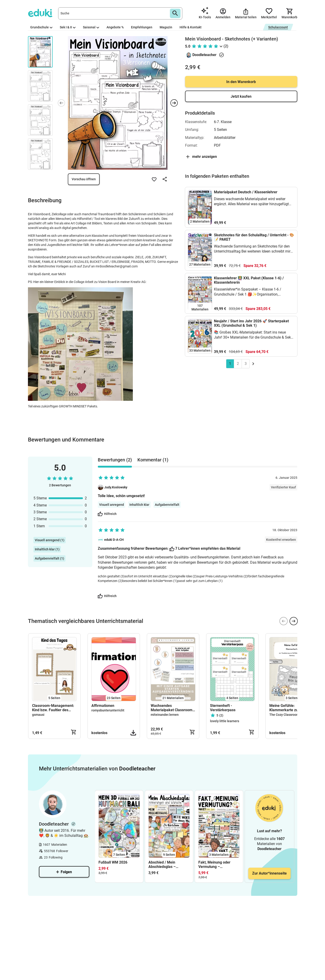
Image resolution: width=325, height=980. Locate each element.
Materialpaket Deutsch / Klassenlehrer (246, 192)
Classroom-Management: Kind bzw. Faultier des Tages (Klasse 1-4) (53, 708)
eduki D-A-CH (114, 540)
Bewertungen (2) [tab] (115, 460)
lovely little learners (225, 721)
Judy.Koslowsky (116, 487)
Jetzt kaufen (241, 96)
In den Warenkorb (241, 82)
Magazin (166, 27)
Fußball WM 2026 (113, 862)
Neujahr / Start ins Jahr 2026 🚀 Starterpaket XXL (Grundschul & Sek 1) (251, 323)
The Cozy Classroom (284, 715)
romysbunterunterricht (108, 710)
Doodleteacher (204, 55)
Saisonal (91, 27)
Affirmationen (103, 706)
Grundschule (41, 27)
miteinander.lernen (165, 715)
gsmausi (38, 715)
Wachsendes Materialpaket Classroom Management (172, 708)
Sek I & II (68, 27)
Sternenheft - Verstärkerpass (223, 708)
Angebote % (115, 27)
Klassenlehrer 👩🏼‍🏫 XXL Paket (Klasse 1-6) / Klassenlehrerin (249, 280)
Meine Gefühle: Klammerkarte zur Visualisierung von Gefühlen (284, 708)
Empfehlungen (142, 27)
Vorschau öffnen (84, 179)
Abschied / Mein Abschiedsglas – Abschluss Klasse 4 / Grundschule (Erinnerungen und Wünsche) (165, 864)
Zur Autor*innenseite (269, 873)
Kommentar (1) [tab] (153, 460)
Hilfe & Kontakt (191, 27)
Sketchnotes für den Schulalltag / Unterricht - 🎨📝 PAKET (254, 237)
